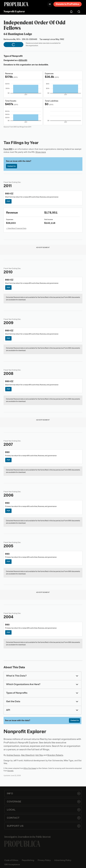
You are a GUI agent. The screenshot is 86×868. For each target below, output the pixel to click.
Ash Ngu (39, 755)
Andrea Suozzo (13, 755)
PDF (8, 201)
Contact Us (11, 166)
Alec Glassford (28, 755)
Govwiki (10, 771)
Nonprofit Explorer (14, 11)
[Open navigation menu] (50, 4)
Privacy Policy (44, 860)
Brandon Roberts (55, 755)
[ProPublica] (16, 4)
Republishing (28, 860)
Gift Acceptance (12, 864)
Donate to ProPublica (68, 4)
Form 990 (8, 149)
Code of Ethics (11, 860)
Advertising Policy (63, 860)
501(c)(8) (23, 60)
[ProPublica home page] (22, 844)
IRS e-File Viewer (30, 768)
